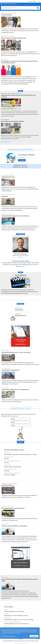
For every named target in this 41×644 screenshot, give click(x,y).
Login (39, 1)
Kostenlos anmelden (32, 1)
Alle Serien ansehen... (6, 142)
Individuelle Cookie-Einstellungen (8, 636)
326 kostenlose (22, 309)
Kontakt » (23, 266)
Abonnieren (22, 160)
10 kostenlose (22, 315)
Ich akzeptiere (34, 636)
